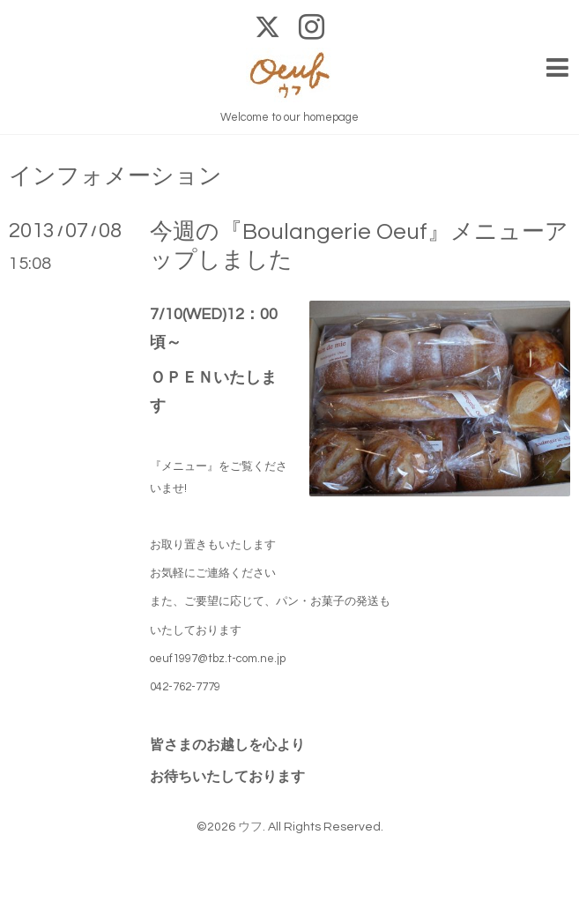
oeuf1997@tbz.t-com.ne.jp (218, 659)
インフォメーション (115, 176)
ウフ (250, 827)
